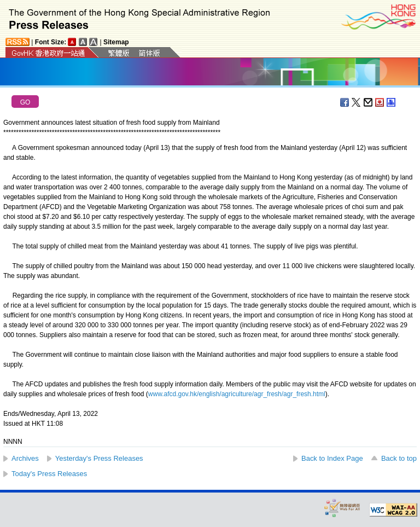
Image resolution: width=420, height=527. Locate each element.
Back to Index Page (332, 458)
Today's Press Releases (49, 474)
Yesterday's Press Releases (99, 458)
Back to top (399, 458)
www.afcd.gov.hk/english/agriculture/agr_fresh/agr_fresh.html (237, 394)
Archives (25, 458)
